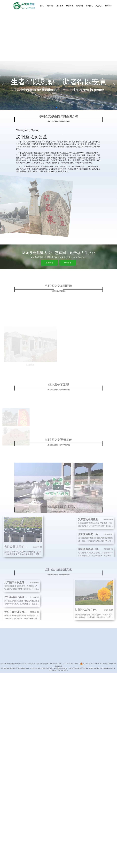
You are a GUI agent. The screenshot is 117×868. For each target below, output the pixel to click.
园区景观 (79, 6)
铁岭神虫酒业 (81, 667)
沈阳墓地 (57, 667)
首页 (42, 6)
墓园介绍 (50, 6)
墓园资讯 (89, 6)
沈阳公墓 (90, 667)
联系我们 (109, 6)
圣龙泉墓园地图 (108, 664)
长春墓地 (37, 667)
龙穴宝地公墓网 (47, 667)
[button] (57, 107)
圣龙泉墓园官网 (22, 669)
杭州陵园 (72, 667)
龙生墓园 (97, 667)
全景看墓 (70, 6)
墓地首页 (51, 646)
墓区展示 (60, 6)
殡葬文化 (99, 6)
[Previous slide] (3, 85)
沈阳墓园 (64, 667)
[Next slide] (114, 85)
